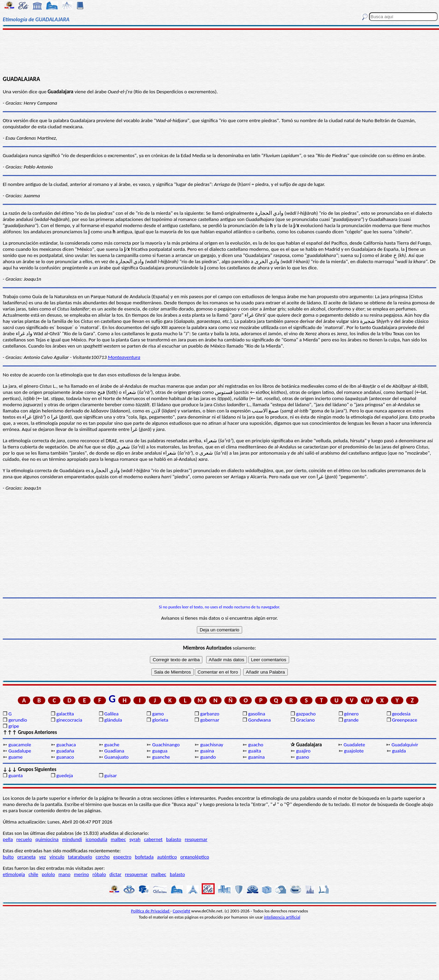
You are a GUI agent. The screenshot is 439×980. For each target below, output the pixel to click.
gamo (158, 714)
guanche (161, 757)
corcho (103, 857)
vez (43, 857)
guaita (254, 751)
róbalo (99, 874)
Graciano (305, 720)
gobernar (210, 720)
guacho (256, 745)
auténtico (167, 857)
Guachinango (166, 745)
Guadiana (114, 751)
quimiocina (47, 839)
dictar (115, 874)
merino (81, 874)
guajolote (354, 751)
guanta (15, 775)
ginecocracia (69, 720)
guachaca (66, 745)
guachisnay (212, 745)
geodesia (401, 714)
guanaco (65, 757)
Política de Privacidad (151, 911)
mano (64, 874)
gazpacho (306, 714)
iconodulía (96, 839)
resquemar (196, 839)
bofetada (144, 857)
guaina (207, 751)
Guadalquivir (405, 745)
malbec (118, 839)
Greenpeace (405, 720)
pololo (49, 874)
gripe (14, 726)
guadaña (65, 751)
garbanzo (210, 714)
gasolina (257, 714)
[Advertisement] (220, 52)
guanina (256, 757)
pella (8, 839)
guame (15, 757)
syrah (135, 839)
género (351, 714)
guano (302, 757)
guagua (160, 751)
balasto (174, 839)
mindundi (72, 839)
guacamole (20, 745)
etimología (14, 874)
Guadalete (354, 745)
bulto (8, 857)
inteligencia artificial (282, 917)
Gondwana (259, 720)
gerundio (18, 720)
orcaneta (26, 857)
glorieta (160, 720)
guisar (111, 775)
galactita (65, 714)
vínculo (57, 857)
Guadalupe (20, 751)
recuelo (24, 839)
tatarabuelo (80, 857)
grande (351, 720)
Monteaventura (124, 357)
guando (208, 757)
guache (112, 745)
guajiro (303, 751)
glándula (113, 720)
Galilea (111, 714)
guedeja (65, 775)
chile (33, 874)
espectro (122, 857)
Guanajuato (116, 757)
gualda (399, 751)
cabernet (153, 839)
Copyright (182, 911)
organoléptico (195, 857)
